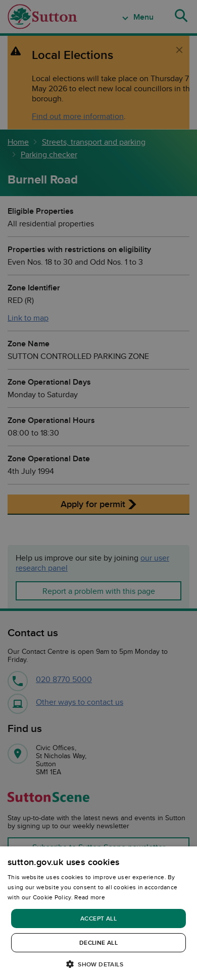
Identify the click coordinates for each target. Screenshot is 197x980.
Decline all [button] (98, 942)
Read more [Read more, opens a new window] (90, 897)
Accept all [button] (98, 918)
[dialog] (98, 913)
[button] (98, 964)
